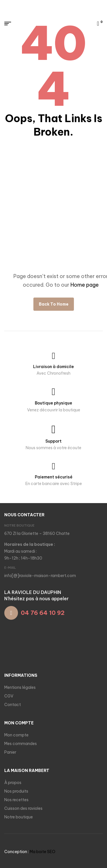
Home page (85, 285)
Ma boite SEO (43, 852)
